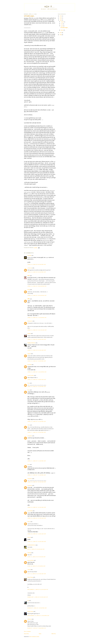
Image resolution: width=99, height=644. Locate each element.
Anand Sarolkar (31, 375)
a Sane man (30, 268)
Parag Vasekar (30, 611)
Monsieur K (30, 321)
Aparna (29, 570)
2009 (61, 18)
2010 (61, 16)
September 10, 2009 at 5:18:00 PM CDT (38, 616)
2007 (61, 33)
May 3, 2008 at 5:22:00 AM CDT (36, 549)
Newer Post (26, 634)
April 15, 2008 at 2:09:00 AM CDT (37, 339)
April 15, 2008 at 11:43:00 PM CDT (37, 372)
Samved (29, 537)
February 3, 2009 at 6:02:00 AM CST (38, 597)
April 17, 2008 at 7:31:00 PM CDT (37, 475)
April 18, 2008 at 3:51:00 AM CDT (37, 518)
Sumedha (29, 255)
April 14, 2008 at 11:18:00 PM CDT (37, 318)
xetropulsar (30, 436)
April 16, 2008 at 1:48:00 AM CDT (37, 379)
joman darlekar (30, 560)
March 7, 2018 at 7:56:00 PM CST (37, 628)
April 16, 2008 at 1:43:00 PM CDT (37, 386)
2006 (61, 35)
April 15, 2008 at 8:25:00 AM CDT (37, 350)
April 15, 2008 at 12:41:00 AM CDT (37, 330)
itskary (29, 522)
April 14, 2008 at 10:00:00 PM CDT (37, 286)
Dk (28, 601)
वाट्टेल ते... (50, 7)
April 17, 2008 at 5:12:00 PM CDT (37, 461)
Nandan (29, 333)
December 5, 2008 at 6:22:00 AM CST (38, 589)
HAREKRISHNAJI (31, 545)
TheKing (29, 553)
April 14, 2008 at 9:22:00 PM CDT (37, 272)
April (62, 26)
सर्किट (29, 299)
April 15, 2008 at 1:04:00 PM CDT (37, 361)
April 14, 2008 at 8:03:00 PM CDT (37, 264)
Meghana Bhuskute (31, 343)
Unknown (29, 619)
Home (40, 634)
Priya (29, 383)
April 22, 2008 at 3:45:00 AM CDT (37, 542)
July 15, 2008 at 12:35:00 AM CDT (37, 574)
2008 (61, 20)
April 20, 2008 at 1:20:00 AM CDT (37, 534)
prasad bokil (30, 511)
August (62, 22)
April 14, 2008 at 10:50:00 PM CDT (37, 295)
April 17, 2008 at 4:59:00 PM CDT (37, 432)
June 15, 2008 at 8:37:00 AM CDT (36, 557)
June (62, 24)
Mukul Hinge (30, 577)
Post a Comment (27, 631)
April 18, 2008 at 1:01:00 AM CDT (37, 482)
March (62, 30)
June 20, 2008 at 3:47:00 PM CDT (36, 566)
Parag (29, 290)
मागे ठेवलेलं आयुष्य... (64, 28)
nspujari (29, 354)
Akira (29, 425)
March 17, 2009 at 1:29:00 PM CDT (37, 608)
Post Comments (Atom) (34, 637)
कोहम (29, 276)
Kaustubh (29, 365)
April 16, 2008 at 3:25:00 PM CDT (37, 421)
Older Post (54, 634)
